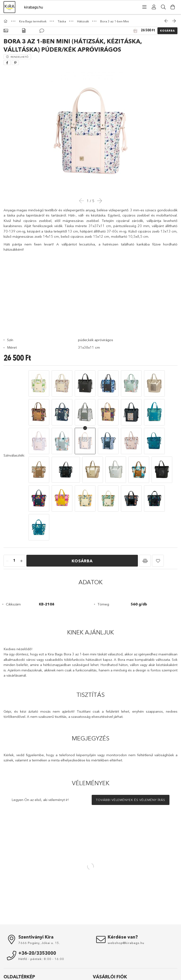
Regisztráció (102, 964)
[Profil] (154, 7)
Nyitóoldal (11, 957)
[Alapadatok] (6, 31)
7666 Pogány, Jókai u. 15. (39, 914)
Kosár (97, 977)
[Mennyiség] (14, 532)
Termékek (11, 964)
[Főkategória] (6, 21)
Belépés (99, 957)
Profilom (99, 971)
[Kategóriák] (144, 7)
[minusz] (7, 532)
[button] (145, 532)
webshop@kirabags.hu (126, 914)
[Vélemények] (42, 31)
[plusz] (21, 532)
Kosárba (167, 31)
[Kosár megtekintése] (173, 7)
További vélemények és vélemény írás (131, 771)
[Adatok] (24, 31)
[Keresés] (163, 7)
